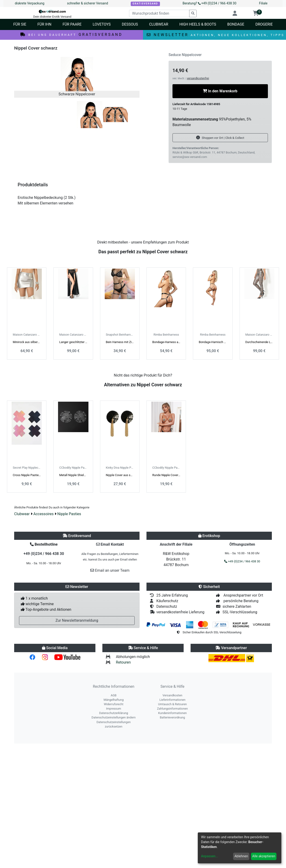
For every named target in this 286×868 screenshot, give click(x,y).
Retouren (123, 662)
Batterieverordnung (172, 717)
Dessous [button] (130, 24)
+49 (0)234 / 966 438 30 (44, 554)
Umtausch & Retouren (172, 704)
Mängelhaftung (114, 700)
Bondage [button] (236, 24)
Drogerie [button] (264, 24)
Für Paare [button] (72, 24)
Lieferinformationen (172, 700)
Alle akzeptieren (264, 856)
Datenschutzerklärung (114, 713)
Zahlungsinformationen (172, 709)
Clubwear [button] (159, 24)
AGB (114, 695)
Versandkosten (172, 695)
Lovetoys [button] (102, 24)
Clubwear (22, 514)
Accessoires (44, 514)
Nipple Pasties (69, 514)
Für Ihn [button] (44, 24)
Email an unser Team (110, 570)
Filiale (263, 3)
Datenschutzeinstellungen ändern (114, 717)
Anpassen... (210, 856)
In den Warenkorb (220, 91)
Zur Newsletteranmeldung (77, 620)
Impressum (114, 709)
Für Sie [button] (20, 24)
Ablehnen (241, 856)
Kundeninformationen (172, 713)
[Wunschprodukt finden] (159, 13)
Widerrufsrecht (114, 704)
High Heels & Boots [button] (198, 24)
